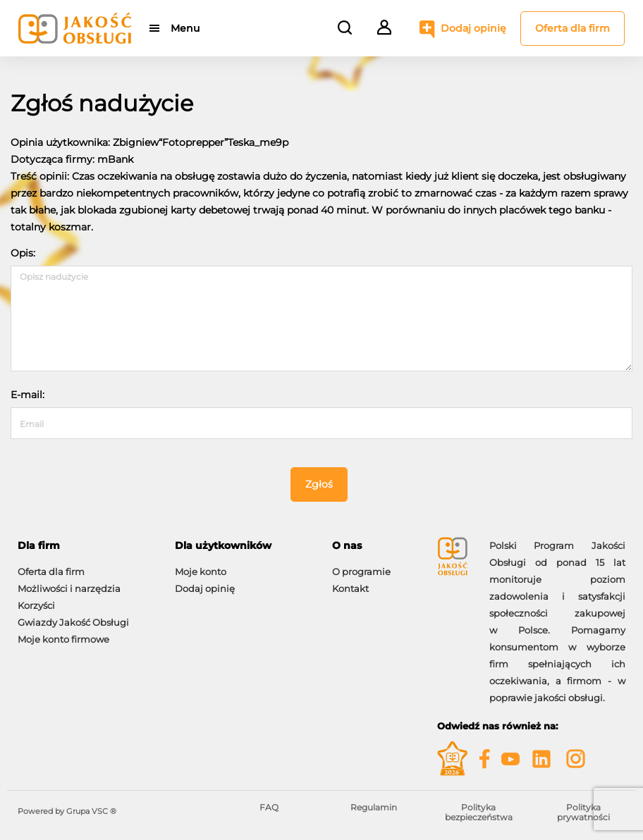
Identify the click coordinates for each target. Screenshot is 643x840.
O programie (361, 572)
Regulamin (374, 807)
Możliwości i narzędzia (69, 588)
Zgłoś (319, 484)
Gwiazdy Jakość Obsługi (73, 622)
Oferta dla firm (572, 28)
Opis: (23, 253)
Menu (185, 28)
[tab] (86, 546)
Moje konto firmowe (63, 639)
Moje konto (201, 572)
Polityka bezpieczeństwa (479, 812)
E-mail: (27, 395)
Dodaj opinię (473, 28)
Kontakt (350, 588)
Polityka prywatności (583, 812)
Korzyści (36, 605)
